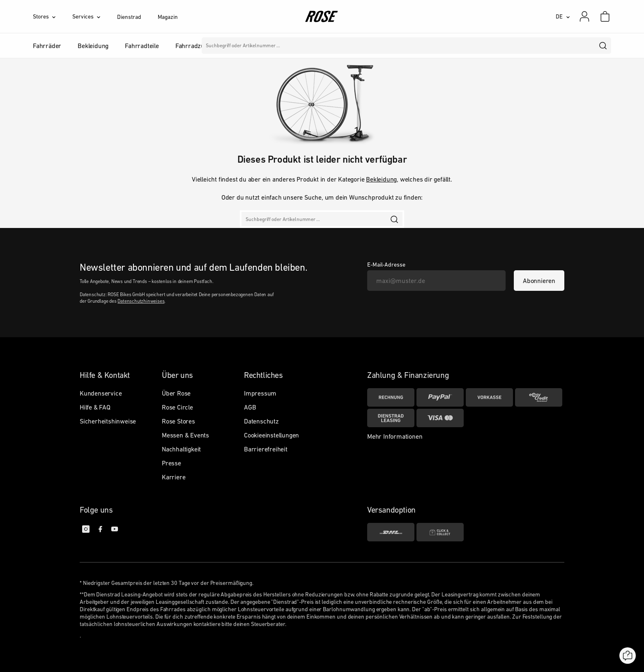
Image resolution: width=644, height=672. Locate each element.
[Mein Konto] (584, 16)
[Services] (95, 16)
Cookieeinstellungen (271, 435)
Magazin (168, 17)
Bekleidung (381, 179)
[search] (603, 46)
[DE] (563, 16)
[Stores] (53, 16)
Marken (276, 46)
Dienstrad (129, 17)
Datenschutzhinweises (141, 301)
